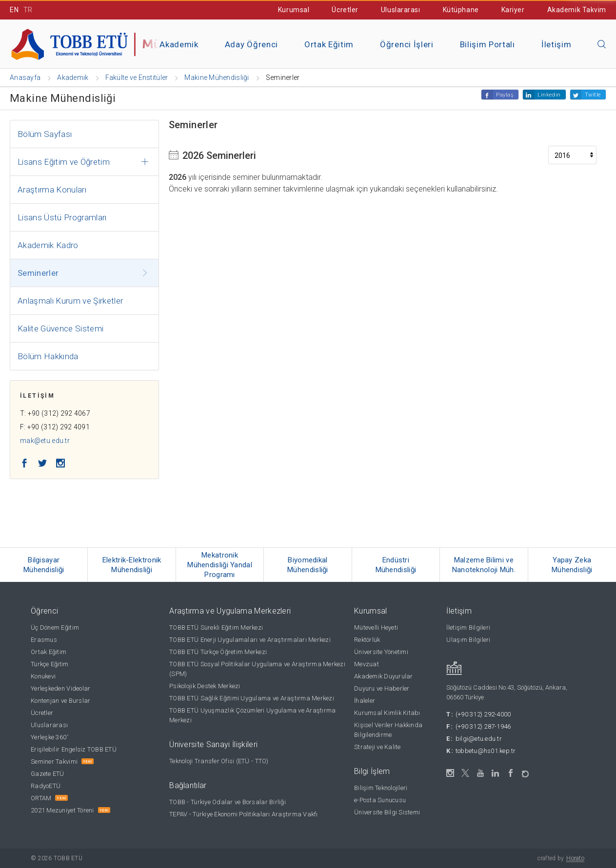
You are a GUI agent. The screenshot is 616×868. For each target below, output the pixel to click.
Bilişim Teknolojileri (381, 788)
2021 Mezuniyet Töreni (62, 810)
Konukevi (43, 676)
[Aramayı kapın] (602, 45)
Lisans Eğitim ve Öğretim (64, 162)
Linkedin (549, 95)
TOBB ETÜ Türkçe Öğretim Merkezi (218, 652)
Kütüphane (461, 10)
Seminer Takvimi (54, 762)
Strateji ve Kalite (378, 747)
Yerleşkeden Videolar (60, 688)
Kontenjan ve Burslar (60, 701)
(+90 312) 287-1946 (483, 726)
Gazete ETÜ (48, 774)
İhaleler (365, 701)
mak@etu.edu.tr (45, 441)
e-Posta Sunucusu (380, 800)
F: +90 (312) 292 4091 (55, 427)
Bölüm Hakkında (48, 356)
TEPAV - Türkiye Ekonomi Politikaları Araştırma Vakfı (244, 814)
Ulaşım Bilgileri (468, 640)
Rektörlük (367, 640)
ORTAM (41, 798)
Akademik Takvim (577, 10)
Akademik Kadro (48, 245)
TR (28, 10)
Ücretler (345, 10)
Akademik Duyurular (384, 676)
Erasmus (44, 640)
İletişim (556, 44)
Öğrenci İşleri (407, 44)
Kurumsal (294, 10)
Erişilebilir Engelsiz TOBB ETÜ (74, 749)
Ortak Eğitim (329, 44)
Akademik (179, 44)
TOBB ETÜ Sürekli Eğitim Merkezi (216, 627)
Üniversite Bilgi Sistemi (387, 812)
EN (14, 10)
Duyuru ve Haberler (382, 688)
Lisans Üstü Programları (62, 217)
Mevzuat (367, 664)
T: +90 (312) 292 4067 (55, 413)
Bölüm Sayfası (45, 134)
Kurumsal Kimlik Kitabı (387, 713)
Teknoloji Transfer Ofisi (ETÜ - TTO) (219, 761)
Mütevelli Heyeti (376, 627)
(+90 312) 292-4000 (483, 714)
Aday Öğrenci (251, 44)
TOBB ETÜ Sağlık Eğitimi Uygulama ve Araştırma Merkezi (252, 698)
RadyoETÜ (46, 786)
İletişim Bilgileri (468, 627)
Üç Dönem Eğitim (55, 627)
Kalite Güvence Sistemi (60, 328)
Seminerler (38, 273)
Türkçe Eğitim (50, 664)
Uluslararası (401, 10)
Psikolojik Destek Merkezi (205, 686)
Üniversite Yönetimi (381, 652)
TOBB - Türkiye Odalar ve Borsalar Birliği (228, 802)
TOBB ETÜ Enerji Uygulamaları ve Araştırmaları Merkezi (250, 640)
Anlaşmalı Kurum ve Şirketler (70, 301)
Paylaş (505, 95)
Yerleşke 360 (50, 737)
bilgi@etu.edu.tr (479, 739)
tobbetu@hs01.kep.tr (486, 751)
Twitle (593, 95)
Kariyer (513, 10)
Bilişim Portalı (487, 44)
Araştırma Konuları (52, 190)
